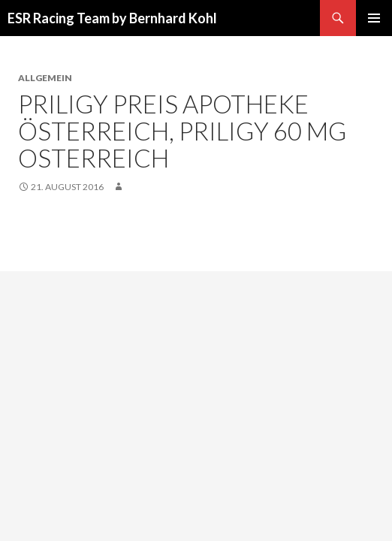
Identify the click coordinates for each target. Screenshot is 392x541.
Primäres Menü (374, 18)
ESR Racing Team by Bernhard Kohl (112, 18)
